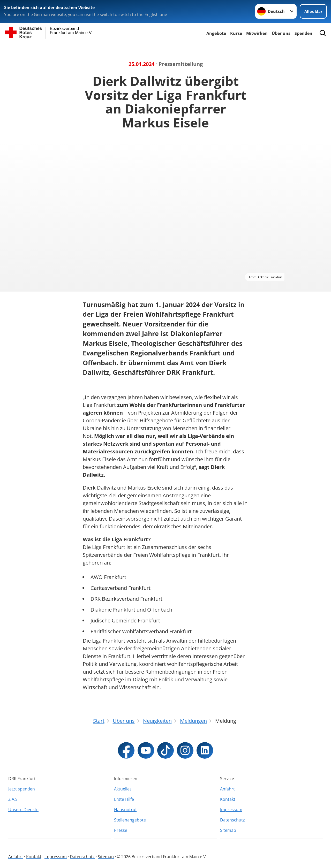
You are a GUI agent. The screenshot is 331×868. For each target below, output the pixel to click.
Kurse (236, 33)
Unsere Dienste (23, 810)
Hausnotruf (125, 810)
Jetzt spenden (22, 789)
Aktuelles (123, 789)
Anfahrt (227, 789)
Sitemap (228, 830)
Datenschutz (232, 820)
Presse (121, 830)
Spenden (303, 33)
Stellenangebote (130, 820)
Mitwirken (257, 33)
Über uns (281, 33)
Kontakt (228, 799)
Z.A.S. (13, 799)
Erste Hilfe (124, 799)
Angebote (216, 33)
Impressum (231, 810)
